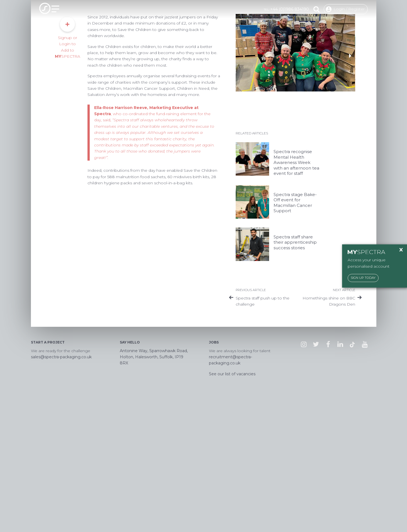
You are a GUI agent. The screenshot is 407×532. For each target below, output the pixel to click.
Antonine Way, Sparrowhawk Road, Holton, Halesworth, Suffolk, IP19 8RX (154, 485)
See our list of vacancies (232, 502)
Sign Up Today (363, 278)
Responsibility (66, 38)
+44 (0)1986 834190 (290, 9)
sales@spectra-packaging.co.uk (61, 485)
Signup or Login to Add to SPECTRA (68, 166)
